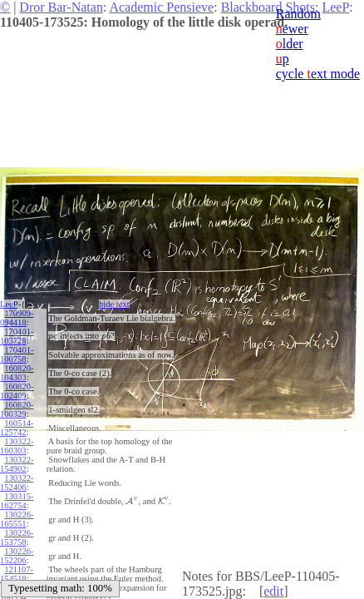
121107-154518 (17, 574)
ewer (292, 29)
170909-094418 (17, 318)
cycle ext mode (318, 74)
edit (273, 591)
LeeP (9, 304)
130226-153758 (17, 537)
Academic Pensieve (161, 7)
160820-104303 (17, 373)
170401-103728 (17, 336)
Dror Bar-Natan (61, 7)
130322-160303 (17, 446)
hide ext (111, 304)
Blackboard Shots (268, 7)
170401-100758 (17, 354)
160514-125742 (17, 428)
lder (290, 44)
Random (298, 14)
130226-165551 (17, 519)
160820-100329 (17, 409)
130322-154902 (17, 464)
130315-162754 (17, 501)
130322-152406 (17, 483)
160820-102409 (17, 391)
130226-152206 (17, 556)
